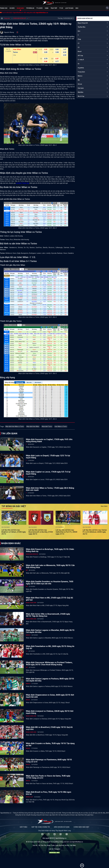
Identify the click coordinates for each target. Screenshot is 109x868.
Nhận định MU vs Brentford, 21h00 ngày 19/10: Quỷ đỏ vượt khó (49, 728)
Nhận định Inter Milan (33, 426)
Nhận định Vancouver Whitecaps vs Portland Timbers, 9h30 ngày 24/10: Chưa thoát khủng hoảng (49, 663)
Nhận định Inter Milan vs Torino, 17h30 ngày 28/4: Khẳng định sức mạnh (50, 489)
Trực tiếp (54, 8)
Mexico (80, 76)
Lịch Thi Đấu (69, 8)
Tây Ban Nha (82, 27)
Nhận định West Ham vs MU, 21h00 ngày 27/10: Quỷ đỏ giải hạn (49, 599)
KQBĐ (47, 8)
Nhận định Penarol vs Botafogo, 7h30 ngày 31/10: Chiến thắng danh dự (50, 550)
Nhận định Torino (47, 426)
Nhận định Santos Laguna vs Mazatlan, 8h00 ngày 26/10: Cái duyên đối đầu (50, 631)
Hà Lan (80, 84)
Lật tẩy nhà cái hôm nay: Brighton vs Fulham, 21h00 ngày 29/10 (14, 532)
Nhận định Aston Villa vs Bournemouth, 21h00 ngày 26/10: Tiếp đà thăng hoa (48, 615)
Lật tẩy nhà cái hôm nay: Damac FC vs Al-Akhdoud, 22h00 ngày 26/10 (95, 532)
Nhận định (20, 8)
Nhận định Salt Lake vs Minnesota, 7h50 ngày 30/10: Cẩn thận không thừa (50, 566)
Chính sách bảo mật (81, 827)
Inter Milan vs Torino (61, 426)
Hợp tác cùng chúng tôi (41, 827)
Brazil (80, 51)
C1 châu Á (81, 60)
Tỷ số (61, 8)
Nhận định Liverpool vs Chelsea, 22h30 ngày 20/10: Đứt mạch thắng (50, 712)
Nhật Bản (81, 92)
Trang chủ (4, 8)
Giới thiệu (24, 827)
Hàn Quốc (81, 88)
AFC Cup (80, 56)
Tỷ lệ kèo (40, 8)
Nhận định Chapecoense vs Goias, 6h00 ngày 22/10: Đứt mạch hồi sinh (50, 696)
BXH (77, 8)
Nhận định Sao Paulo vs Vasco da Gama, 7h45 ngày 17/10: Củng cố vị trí (48, 777)
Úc (79, 64)
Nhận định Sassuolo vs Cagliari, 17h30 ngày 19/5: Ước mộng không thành (49, 440)
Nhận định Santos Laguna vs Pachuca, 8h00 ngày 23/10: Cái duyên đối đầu (50, 680)
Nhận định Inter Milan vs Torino (15, 426)
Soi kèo (12, 8)
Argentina (81, 68)
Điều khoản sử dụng (62, 827)
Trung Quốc (81, 72)
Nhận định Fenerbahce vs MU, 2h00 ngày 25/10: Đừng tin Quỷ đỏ (50, 647)
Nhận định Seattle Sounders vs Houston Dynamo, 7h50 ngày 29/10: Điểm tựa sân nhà (50, 583)
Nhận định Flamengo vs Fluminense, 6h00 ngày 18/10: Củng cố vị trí (49, 761)
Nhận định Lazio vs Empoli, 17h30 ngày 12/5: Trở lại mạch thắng (48, 457)
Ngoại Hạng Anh (83, 23)
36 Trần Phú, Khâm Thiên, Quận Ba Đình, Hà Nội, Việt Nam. (57, 845)
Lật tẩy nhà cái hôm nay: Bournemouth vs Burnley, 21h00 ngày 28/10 (41, 532)
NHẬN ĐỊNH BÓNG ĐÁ (20, 18)
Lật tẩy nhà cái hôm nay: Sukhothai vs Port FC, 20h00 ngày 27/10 (66, 532)
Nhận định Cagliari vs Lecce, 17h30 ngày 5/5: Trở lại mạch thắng (48, 473)
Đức (79, 31)
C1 (79, 43)
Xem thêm (104, 506)
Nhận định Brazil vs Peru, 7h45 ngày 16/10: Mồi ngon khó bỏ (49, 793)
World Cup (81, 96)
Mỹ (79, 80)
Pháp (79, 39)
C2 (79, 47)
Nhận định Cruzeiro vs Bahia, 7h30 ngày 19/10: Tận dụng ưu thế (50, 744)
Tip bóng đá (30, 8)
